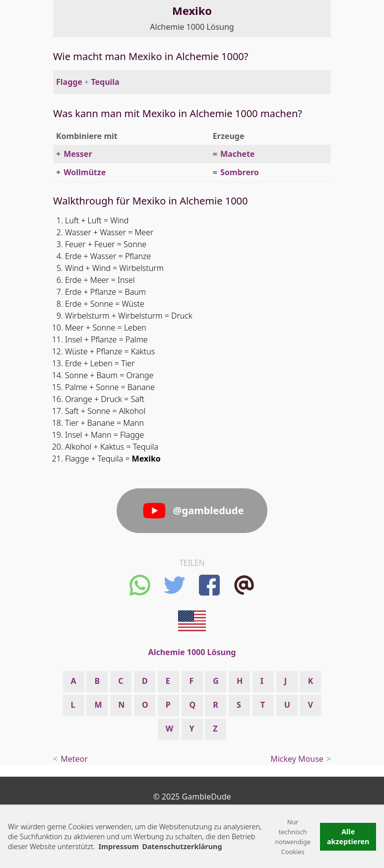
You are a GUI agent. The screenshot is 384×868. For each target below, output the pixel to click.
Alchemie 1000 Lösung (192, 27)
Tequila (105, 82)
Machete (237, 154)
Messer (78, 154)
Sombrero (240, 172)
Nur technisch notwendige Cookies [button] (293, 837)
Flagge (69, 82)
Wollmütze (85, 172)
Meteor (74, 759)
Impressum (118, 846)
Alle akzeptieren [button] (348, 836)
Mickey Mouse (297, 759)
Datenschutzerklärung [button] (182, 846)
